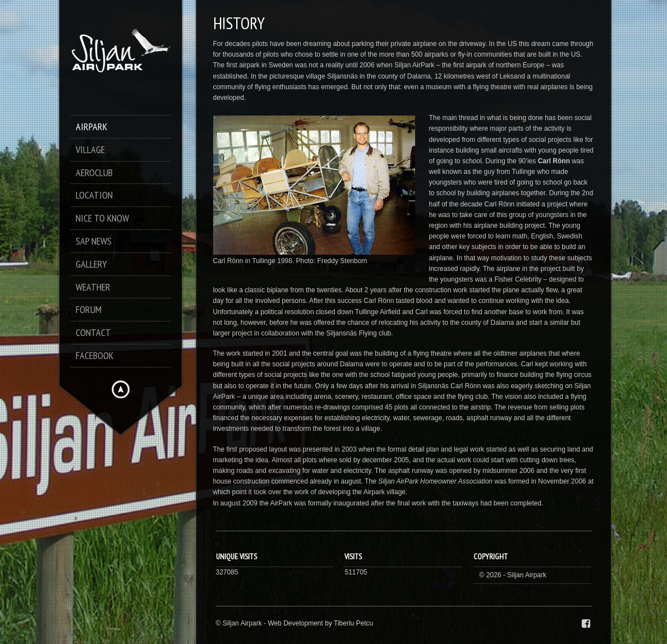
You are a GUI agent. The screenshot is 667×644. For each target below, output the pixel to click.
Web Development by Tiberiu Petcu (320, 623)
